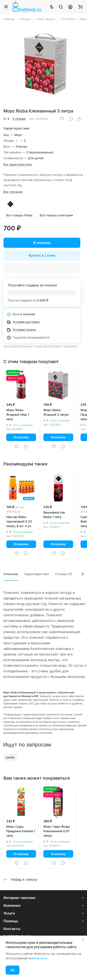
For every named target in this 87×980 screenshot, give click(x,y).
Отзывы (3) (64, 574)
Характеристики (37, 574)
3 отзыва (19, 119)
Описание (11, 574)
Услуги (9, 913)
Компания (12, 905)
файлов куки (38, 958)
